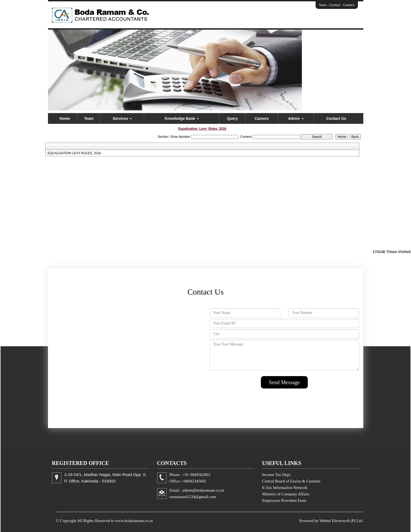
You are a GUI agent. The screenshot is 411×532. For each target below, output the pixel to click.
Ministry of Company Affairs (286, 494)
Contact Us (336, 118)
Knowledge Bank (182, 118)
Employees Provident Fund (284, 500)
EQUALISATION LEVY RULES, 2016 (74, 153)
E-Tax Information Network (285, 488)
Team (323, 5)
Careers (349, 5)
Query (232, 118)
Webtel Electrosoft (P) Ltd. (341, 521)
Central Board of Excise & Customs (291, 481)
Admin (296, 118)
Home (65, 118)
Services (122, 118)
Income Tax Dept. (277, 475)
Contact (335, 5)
